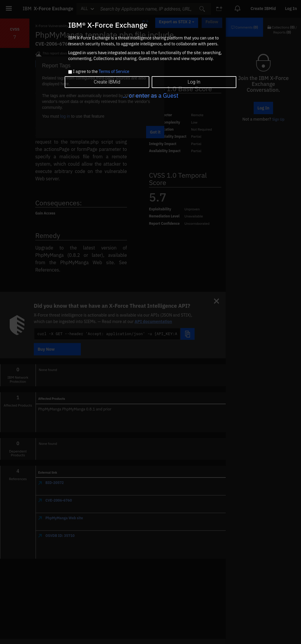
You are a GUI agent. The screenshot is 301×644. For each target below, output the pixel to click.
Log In (194, 82)
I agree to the (101, 72)
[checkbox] (70, 72)
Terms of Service (114, 71)
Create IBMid (107, 82)
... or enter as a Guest (150, 95)
